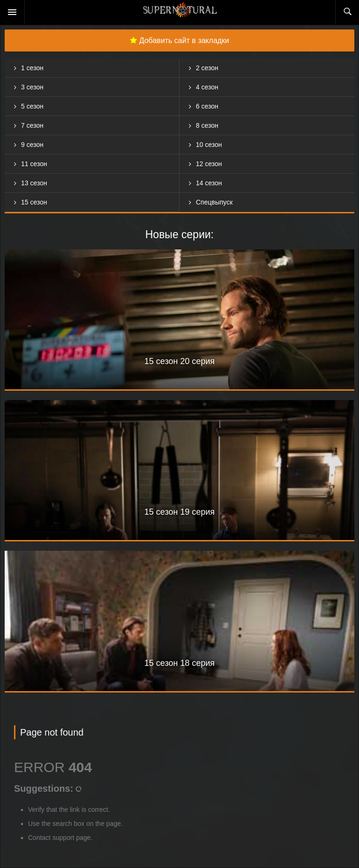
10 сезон (209, 145)
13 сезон (34, 183)
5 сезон (32, 106)
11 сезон (34, 164)
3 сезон (32, 87)
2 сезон (207, 68)
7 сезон (32, 125)
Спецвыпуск (214, 202)
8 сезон (207, 125)
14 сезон (209, 183)
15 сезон (34, 202)
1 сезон (32, 68)
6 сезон (207, 106)
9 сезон (32, 145)
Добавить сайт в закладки (180, 40)
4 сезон (207, 87)
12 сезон (209, 164)
